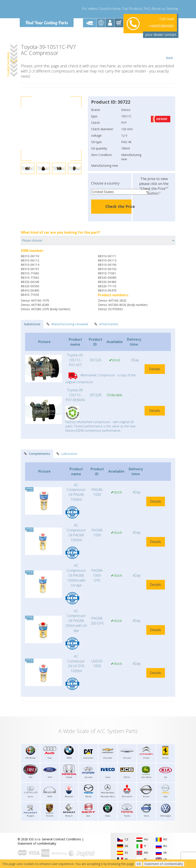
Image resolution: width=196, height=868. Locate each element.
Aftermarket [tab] (106, 324)
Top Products (132, 9)
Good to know (110, 9)
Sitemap (172, 9)
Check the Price (120, 206)
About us (158, 9)
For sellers (90, 9)
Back (169, 52)
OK (139, 864)
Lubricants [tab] (67, 454)
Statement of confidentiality (37, 843)
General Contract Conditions (61, 839)
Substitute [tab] (32, 324)
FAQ (147, 9)
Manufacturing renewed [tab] (67, 324)
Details (155, 369)
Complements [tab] (37, 454)
